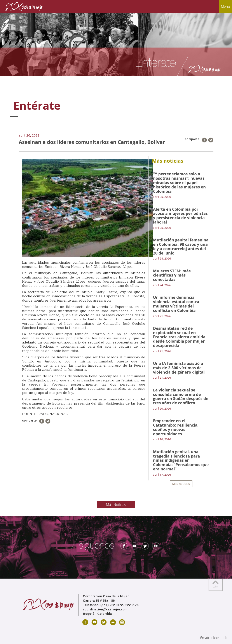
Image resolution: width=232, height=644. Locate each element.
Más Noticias (116, 505)
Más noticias (181, 484)
